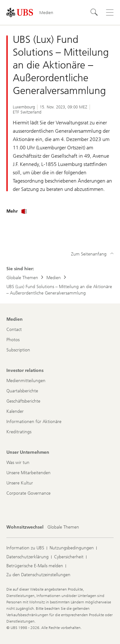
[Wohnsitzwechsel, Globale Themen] (63, 527)
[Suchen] (94, 12)
